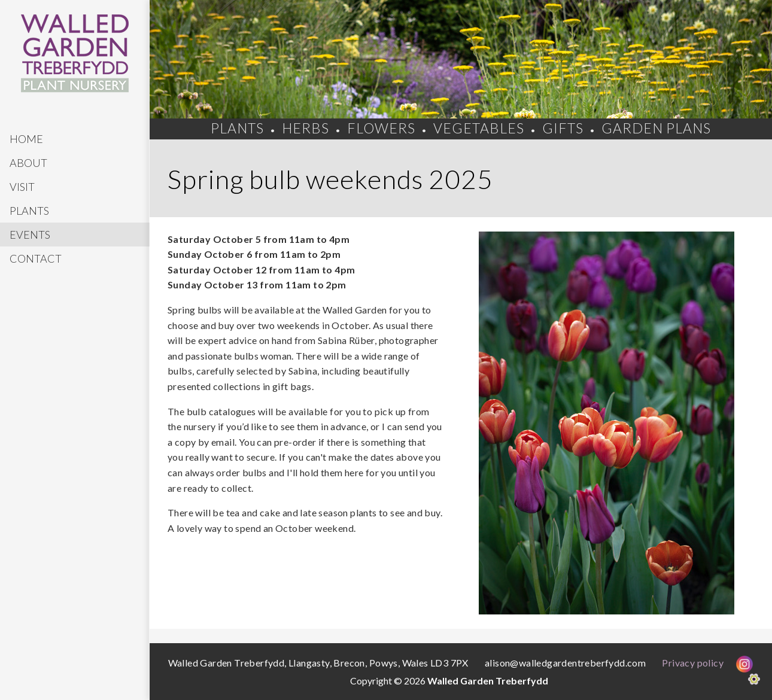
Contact (36, 258)
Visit (22, 187)
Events (30, 235)
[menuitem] (75, 139)
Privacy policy (693, 663)
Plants (29, 211)
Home (26, 139)
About (28, 163)
